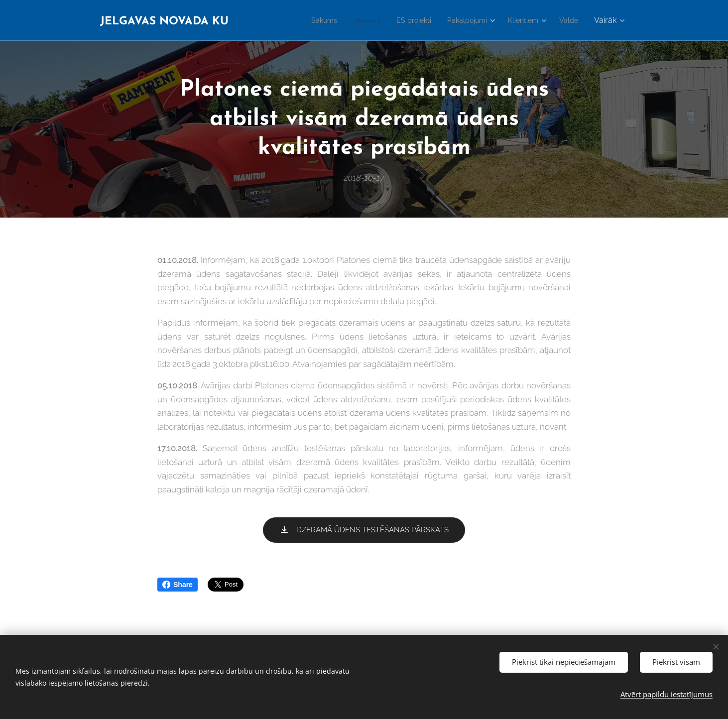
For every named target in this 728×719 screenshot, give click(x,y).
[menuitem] (305, 20)
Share (178, 585)
